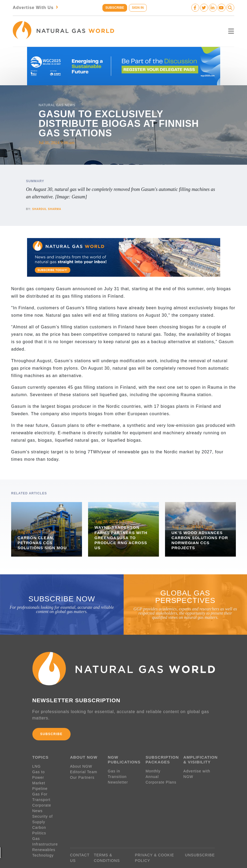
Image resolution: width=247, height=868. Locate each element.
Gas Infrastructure (45, 829)
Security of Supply (43, 806)
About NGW (81, 765)
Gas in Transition (117, 772)
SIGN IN (138, 8)
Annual (152, 775)
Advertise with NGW (197, 772)
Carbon (39, 815)
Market (39, 776)
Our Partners (82, 776)
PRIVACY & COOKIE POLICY (154, 845)
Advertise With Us (36, 8)
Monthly (153, 769)
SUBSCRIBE (114, 8)
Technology (43, 843)
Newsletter (118, 781)
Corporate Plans (161, 781)
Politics (39, 820)
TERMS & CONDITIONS (107, 845)
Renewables (44, 837)
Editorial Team (84, 770)
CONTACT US (80, 845)
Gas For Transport (41, 790)
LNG (37, 765)
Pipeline (41, 781)
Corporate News (48, 798)
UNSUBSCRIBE (200, 842)
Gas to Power (45, 770)
